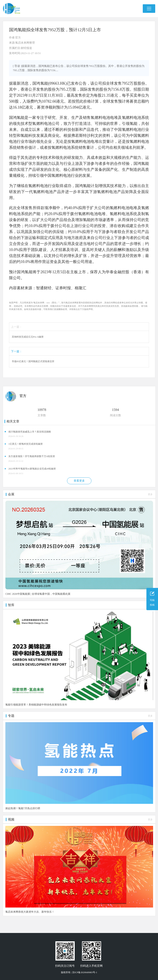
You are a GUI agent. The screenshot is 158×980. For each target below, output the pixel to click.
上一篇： (17, 327)
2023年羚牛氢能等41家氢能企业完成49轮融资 (32, 469)
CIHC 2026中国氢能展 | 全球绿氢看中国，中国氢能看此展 (38, 594)
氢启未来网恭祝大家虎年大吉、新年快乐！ (30, 912)
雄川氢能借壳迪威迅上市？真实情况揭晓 (30, 432)
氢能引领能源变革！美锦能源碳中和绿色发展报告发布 (36, 705)
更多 (150, 494)
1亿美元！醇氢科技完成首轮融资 (26, 444)
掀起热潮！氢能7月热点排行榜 (23, 808)
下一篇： (17, 351)
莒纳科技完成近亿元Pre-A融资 (28, 337)
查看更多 (79, 481)
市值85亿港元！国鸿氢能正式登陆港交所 (33, 361)
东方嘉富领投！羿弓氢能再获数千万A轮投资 (32, 456)
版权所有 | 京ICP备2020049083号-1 (79, 972)
